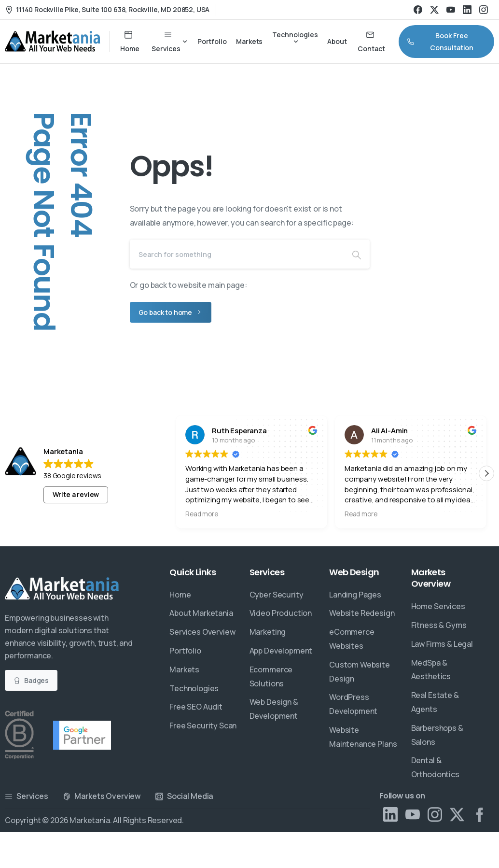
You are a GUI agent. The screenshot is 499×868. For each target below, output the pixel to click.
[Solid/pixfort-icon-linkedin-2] (390, 817)
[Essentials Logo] (62, 589)
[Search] (237, 254)
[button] (486, 473)
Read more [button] (202, 514)
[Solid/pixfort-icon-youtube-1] (413, 822)
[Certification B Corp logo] (19, 735)
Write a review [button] (76, 494)
